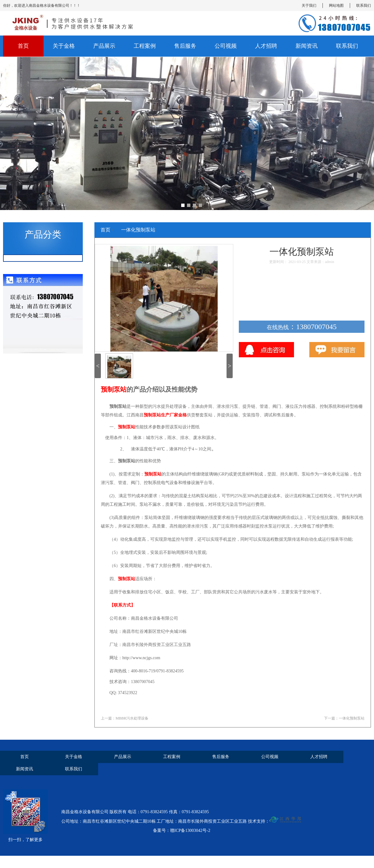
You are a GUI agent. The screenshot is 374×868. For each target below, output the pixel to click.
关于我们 (309, 6)
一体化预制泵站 (138, 230)
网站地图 (336, 6)
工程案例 (145, 46)
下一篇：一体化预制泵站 (344, 718)
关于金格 (64, 46)
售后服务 (185, 46)
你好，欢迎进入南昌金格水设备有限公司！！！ (42, 6)
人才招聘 (266, 46)
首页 (23, 46)
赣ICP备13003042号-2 (190, 830)
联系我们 (364, 6)
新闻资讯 (307, 46)
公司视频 (226, 46)
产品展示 (104, 46)
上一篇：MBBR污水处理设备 (125, 718)
